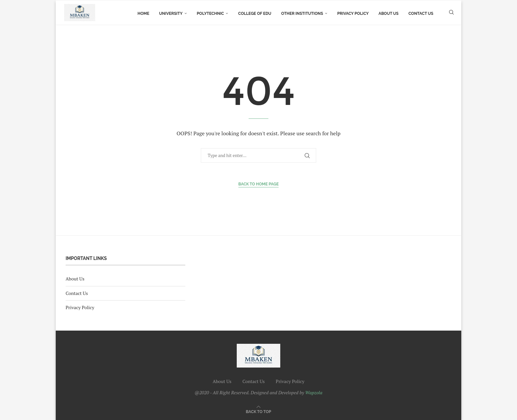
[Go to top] (259, 411)
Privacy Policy (353, 14)
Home (143, 14)
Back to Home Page (259, 184)
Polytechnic (211, 14)
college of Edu (255, 14)
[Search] (451, 14)
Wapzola (314, 392)
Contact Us (421, 14)
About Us (389, 14)
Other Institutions (302, 14)
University (171, 14)
